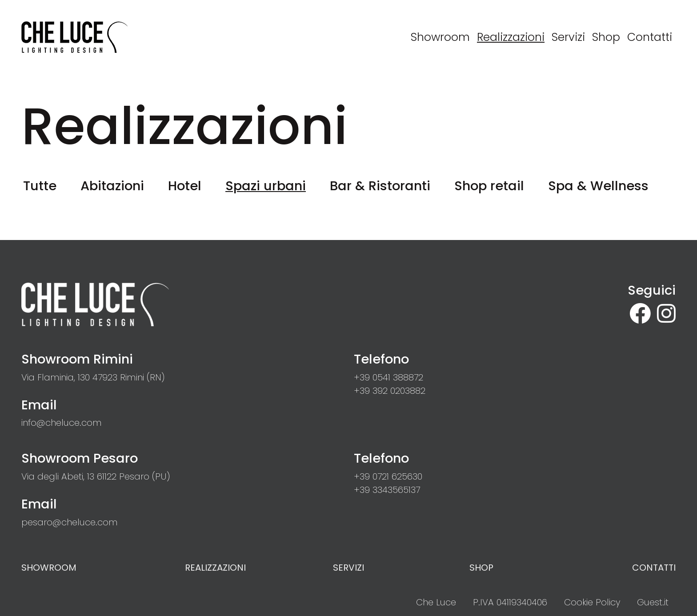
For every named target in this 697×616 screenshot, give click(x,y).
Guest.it (653, 602)
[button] (389, 377)
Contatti (654, 568)
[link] (93, 377)
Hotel (185, 186)
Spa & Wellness (598, 186)
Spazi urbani (266, 186)
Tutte (40, 186)
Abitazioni (112, 186)
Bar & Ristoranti (380, 186)
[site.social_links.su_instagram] (666, 314)
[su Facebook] (643, 314)
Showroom (49, 568)
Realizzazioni (215, 568)
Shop (481, 568)
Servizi (348, 568)
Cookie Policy (592, 602)
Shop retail (489, 186)
